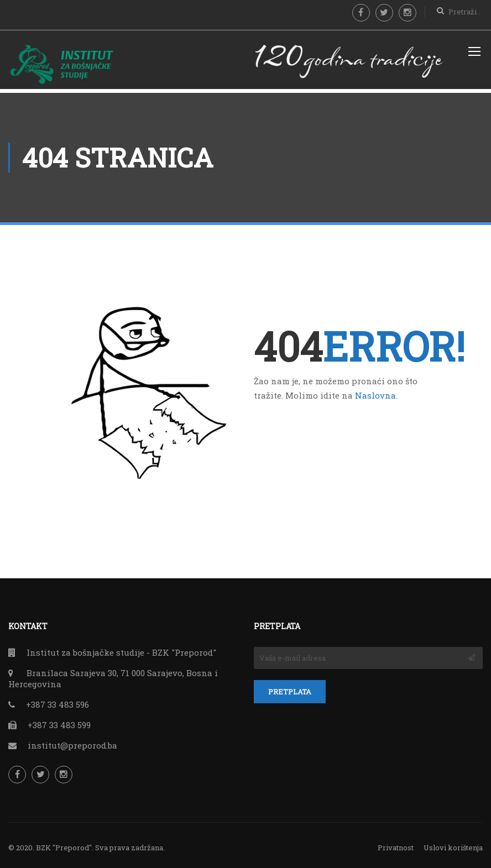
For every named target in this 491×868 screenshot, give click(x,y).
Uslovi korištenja (453, 844)
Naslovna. (376, 391)
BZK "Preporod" (64, 844)
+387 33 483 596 (58, 700)
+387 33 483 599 (59, 721)
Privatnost (396, 844)
